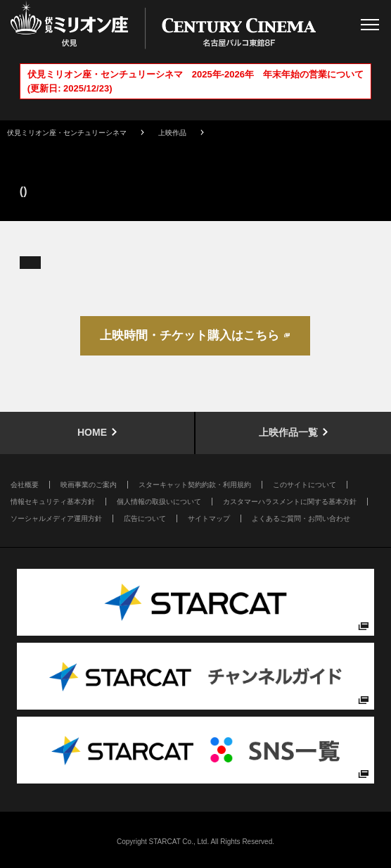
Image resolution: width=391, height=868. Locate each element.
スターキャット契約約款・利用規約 (195, 485)
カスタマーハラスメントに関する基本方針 (290, 502)
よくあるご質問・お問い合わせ (301, 518)
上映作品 (172, 133)
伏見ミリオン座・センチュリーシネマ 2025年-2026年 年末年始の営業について (195, 74)
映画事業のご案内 (89, 485)
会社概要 (25, 485)
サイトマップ (209, 518)
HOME (92, 432)
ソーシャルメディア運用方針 (56, 518)
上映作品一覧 (288, 432)
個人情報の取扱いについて (159, 502)
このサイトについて (305, 485)
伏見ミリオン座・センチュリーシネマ (67, 133)
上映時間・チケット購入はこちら (190, 335)
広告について (145, 518)
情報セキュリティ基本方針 (53, 502)
